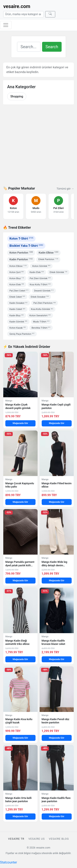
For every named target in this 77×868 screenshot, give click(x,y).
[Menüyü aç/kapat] (6, 25)
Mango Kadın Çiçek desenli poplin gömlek (18, 406)
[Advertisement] (38, 148)
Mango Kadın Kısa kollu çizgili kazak (19, 721)
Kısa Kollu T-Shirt (40, 284)
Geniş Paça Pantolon (22, 334)
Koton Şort (17, 272)
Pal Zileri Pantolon (45, 303)
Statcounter (9, 862)
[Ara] (50, 14)
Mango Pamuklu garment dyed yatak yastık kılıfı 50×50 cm (20, 564)
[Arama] (23, 14)
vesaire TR (16, 839)
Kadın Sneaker (19, 303)
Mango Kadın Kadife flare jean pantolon (56, 800)
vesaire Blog (59, 839)
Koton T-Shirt (21, 239)
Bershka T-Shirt (41, 328)
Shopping (17, 96)
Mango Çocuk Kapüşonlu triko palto (20, 485)
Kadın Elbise (48, 253)
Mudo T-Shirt (41, 322)
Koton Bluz (17, 278)
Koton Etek (17, 284)
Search (52, 47)
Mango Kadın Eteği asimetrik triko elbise (17, 642)
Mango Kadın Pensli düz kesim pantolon (56, 721)
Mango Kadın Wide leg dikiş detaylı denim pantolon (55, 564)
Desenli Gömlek (44, 291)
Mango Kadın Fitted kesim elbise (57, 485)
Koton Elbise (18, 266)
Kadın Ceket (17, 309)
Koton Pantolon (21, 253)
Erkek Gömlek (59, 272)
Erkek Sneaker (40, 297)
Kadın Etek (37, 272)
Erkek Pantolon (48, 259)
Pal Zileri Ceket (19, 291)
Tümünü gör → (65, 189)
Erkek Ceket (17, 297)
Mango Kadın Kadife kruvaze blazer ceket (53, 642)
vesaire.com (17, 6)
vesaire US (36, 839)
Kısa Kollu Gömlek (42, 309)
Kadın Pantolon (21, 259)
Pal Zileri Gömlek (40, 278)
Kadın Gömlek (18, 322)
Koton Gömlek (41, 266)
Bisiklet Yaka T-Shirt (26, 246)
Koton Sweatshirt (40, 315)
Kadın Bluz (17, 315)
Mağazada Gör (20, 423)
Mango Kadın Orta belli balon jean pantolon (18, 800)
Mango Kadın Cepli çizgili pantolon (56, 406)
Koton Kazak (18, 328)
